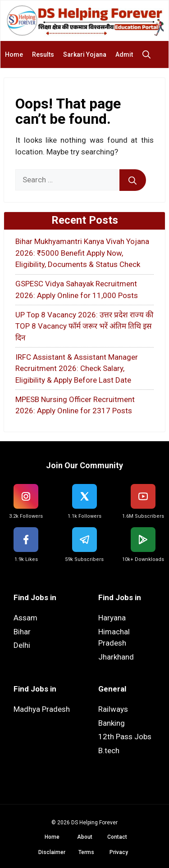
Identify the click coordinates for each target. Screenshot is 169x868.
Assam (25, 618)
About (85, 837)
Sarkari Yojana (85, 54)
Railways (113, 709)
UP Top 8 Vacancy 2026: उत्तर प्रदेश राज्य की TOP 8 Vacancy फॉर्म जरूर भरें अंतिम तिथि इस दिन (84, 326)
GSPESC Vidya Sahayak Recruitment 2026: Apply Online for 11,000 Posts (77, 289)
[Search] (133, 180)
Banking (112, 723)
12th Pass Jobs (125, 737)
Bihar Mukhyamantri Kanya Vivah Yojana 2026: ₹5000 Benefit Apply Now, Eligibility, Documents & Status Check (82, 253)
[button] (149, 54)
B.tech (109, 750)
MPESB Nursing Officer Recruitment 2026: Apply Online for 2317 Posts (75, 405)
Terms (86, 852)
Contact (117, 837)
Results (43, 54)
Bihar (22, 632)
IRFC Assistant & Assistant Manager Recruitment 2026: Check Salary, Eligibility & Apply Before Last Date (77, 368)
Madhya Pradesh (42, 709)
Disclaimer (52, 852)
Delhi (22, 645)
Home (14, 54)
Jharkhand (116, 657)
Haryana (112, 618)
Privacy (119, 852)
